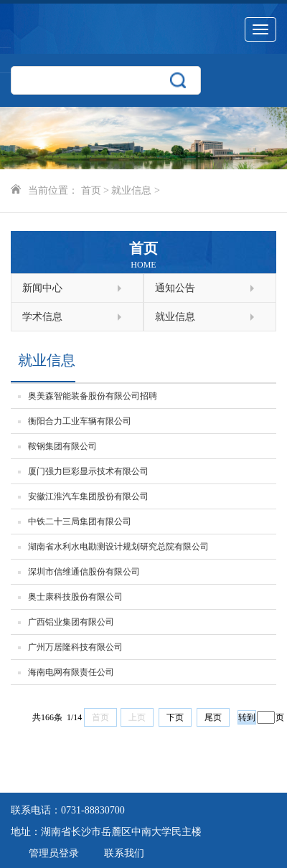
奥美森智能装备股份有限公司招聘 (93, 396)
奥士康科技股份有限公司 (75, 597)
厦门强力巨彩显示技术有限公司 (88, 471)
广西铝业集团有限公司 (71, 622)
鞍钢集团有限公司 (62, 446)
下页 (175, 717)
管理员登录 (54, 853)
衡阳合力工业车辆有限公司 (80, 421)
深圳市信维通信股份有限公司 (84, 572)
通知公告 (204, 288)
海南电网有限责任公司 (71, 672)
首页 (91, 190)
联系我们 (124, 853)
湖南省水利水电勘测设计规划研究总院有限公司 (118, 547)
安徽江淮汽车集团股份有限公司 (88, 496)
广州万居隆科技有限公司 (75, 647)
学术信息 (72, 317)
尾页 (213, 717)
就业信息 (131, 190)
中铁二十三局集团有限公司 (80, 522)
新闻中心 (72, 288)
